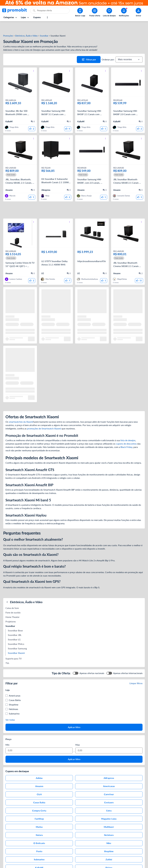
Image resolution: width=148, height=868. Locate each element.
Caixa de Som (12, 598)
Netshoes (13, 699)
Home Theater (12, 607)
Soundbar (44, 26)
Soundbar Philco (16, 634)
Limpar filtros (136, 673)
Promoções (8, 26)
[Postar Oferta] (95, 13)
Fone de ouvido (13, 602)
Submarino (14, 703)
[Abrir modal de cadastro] (138, 13)
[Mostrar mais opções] (47, 17)
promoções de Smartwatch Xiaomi (44, 418)
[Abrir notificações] (124, 13)
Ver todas (10, 710)
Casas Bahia (15, 690)
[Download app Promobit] (80, 13)
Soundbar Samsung (17, 638)
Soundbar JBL (15, 625)
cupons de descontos (126, 434)
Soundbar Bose (15, 620)
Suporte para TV (14, 648)
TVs (7, 653)
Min (7, 735)
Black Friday (126, 437)
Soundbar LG (14, 629)
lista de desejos (128, 430)
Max (78, 735)
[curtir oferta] (32, 119)
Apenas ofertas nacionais (92, 663)
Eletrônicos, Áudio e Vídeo (26, 26)
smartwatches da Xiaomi (21, 412)
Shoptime (14, 694)
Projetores (11, 611)
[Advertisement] (74, 200)
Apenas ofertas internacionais (128, 663)
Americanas (15, 685)
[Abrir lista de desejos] (109, 13)
